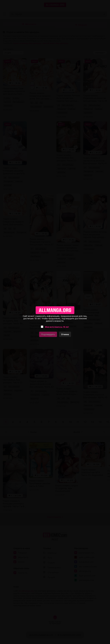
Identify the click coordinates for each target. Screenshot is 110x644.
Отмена (65, 334)
